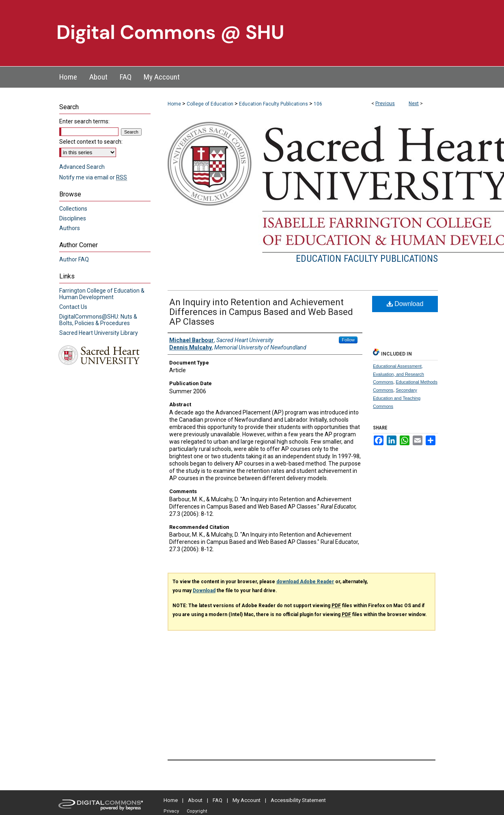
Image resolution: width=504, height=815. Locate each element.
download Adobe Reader (305, 582)
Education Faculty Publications (274, 104)
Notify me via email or (93, 177)
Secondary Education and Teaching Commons (397, 398)
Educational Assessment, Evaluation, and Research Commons (398, 374)
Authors (70, 228)
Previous (385, 103)
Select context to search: (91, 142)
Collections (73, 209)
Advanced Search (82, 167)
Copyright (197, 811)
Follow (348, 340)
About (195, 800)
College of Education (210, 104)
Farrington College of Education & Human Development (102, 294)
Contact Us (73, 307)
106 (318, 104)
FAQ (218, 800)
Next (414, 103)
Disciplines (73, 218)
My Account (247, 800)
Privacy (171, 811)
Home (174, 104)
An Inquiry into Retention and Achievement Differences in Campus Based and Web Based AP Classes (261, 312)
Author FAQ (74, 259)
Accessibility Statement (298, 800)
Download (405, 304)
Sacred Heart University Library (99, 333)
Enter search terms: (84, 121)
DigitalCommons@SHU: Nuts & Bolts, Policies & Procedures (98, 320)
